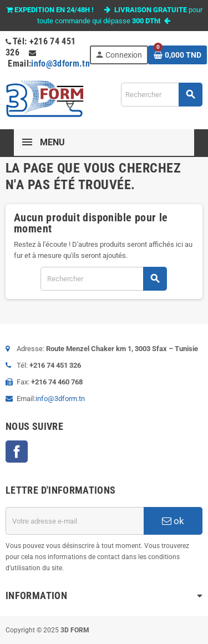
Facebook (17, 452)
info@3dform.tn (60, 64)
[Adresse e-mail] (75, 521)
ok (173, 521)
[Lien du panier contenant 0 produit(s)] (177, 55)
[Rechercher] (161, 95)
